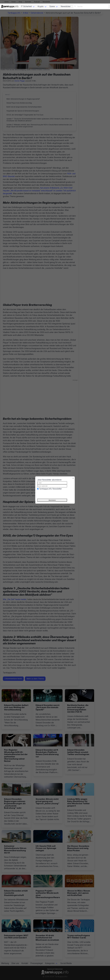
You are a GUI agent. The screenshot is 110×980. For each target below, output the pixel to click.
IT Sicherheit (26, 6)
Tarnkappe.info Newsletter (50, 489)
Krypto (41, 6)
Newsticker (66, 6)
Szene (52, 6)
